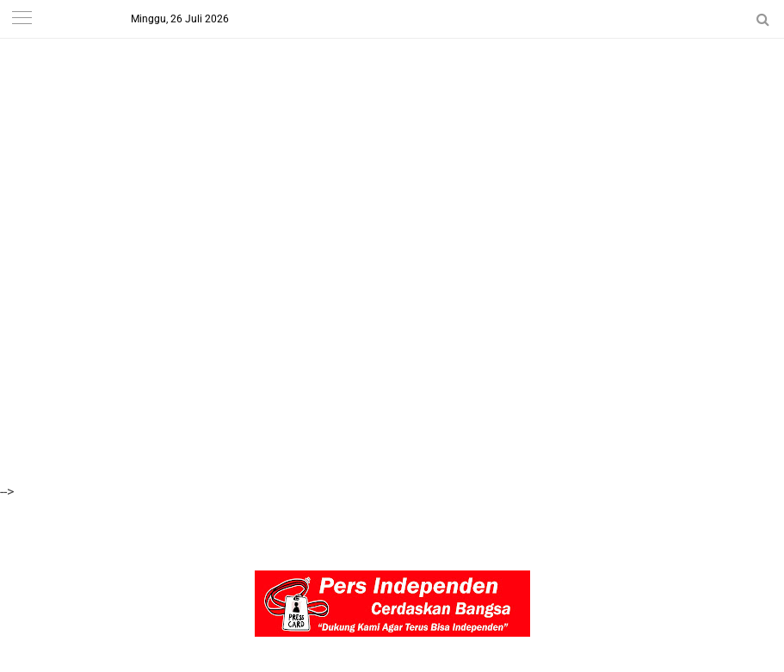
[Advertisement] (392, 120)
